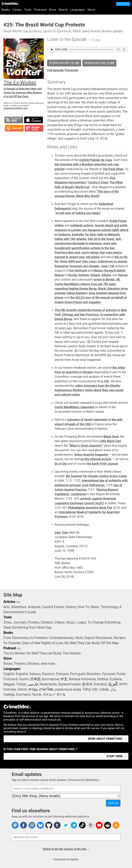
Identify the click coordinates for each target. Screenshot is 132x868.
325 (107, 381)
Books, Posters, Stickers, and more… (30, 664)
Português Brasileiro (85, 674)
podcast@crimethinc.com (15, 108)
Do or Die (61, 464)
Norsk (37, 694)
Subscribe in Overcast (14, 128)
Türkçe (21, 684)
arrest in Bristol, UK (107, 280)
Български (51, 679)
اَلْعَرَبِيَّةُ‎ (113, 684)
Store (53, 10)
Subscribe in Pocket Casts (34, 128)
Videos (59, 622)
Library (17, 10)
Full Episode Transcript (63, 70)
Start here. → (117, 756)
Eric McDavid (78, 271)
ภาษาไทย (46, 689)
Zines (8, 622)
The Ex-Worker (14, 653)
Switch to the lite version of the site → (66, 849)
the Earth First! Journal (102, 464)
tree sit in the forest (101, 239)
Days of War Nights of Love (43, 643)
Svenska (10, 689)
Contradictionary (61, 638)
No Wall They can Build (44, 653)
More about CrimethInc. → (107, 739)
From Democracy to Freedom (25, 638)
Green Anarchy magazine (91, 455)
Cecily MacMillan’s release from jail (78, 284)
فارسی (33, 684)
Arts (7, 607)
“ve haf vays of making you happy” (78, 213)
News (95, 607)
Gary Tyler (62, 533)
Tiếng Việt (90, 689)
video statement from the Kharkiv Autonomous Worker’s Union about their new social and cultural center (89, 390)
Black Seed (111, 437)
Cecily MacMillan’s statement (74, 407)
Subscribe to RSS (14, 120)
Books (6, 10)
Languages (78, 10)
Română (100, 684)
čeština (103, 679)
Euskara (115, 679)
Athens (106, 275)
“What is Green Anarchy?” (86, 446)
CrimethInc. (10, 3)
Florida (72, 275)
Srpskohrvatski (69, 684)
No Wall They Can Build (82, 643)
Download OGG (99, 63)
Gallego (9, 694)
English (9, 674)
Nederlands (48, 684)
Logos (81, 622)
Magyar (9, 684)
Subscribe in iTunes (34, 120)
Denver (123, 275)
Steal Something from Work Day (27, 627)
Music (71, 622)
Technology (109, 607)
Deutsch (48, 674)
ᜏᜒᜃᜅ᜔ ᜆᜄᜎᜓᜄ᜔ (54, 694)
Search (63, 10)
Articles (9, 602)
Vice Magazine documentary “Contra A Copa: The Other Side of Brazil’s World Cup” (89, 183)
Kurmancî (24, 694)
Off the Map (110, 643)
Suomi (24, 679)
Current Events (53, 607)
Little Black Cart (110, 441)
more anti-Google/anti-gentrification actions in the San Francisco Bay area (86, 248)
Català (104, 689)
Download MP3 (64, 63)
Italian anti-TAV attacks (71, 239)
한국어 (87, 684)
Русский (109, 674)
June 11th (108, 266)
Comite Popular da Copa (96, 160)
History (71, 607)
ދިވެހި (113, 689)
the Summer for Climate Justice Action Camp (96, 476)
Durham (84, 275)
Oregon (95, 275)
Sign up (113, 803)
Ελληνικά (10, 679)
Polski (121, 674)
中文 (64, 679)
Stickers (47, 622)
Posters (34, 622)
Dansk (22, 689)
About (91, 10)
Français (62, 674)
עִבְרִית (33, 689)
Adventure (19, 607)
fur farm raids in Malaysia (102, 235)
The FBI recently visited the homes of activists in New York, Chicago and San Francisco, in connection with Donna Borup (91, 315)
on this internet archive (96, 459)
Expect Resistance (98, 638)
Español (22, 674)
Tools (28, 10)
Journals (20, 622)
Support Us (123, 4)
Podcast (10, 648)
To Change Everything (104, 622)
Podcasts (40, 10)
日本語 (35, 679)
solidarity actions (82, 225)
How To (83, 607)
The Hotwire (71, 653)
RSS (18, 602)
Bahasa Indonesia (82, 679)
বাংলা (123, 684)
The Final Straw (113, 169)
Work (79, 638)
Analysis (34, 607)
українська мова (68, 689)
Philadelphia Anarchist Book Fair (90, 508)
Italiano (35, 674)
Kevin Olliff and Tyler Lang (78, 261)
